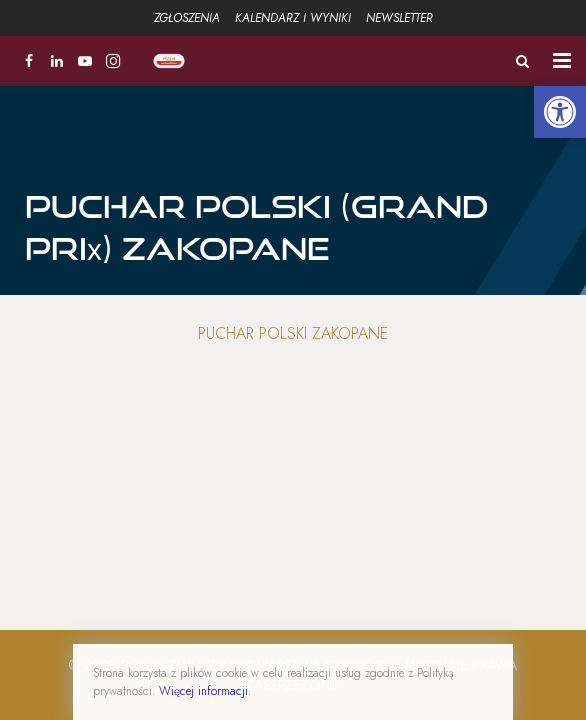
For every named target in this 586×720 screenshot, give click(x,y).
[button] (560, 112)
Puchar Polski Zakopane (293, 333)
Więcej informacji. (205, 691)
